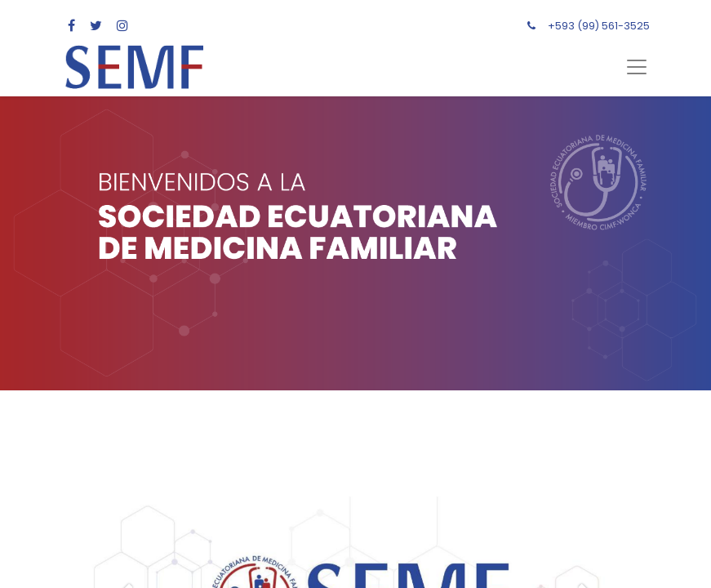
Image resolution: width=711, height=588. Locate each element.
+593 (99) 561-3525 (599, 26)
